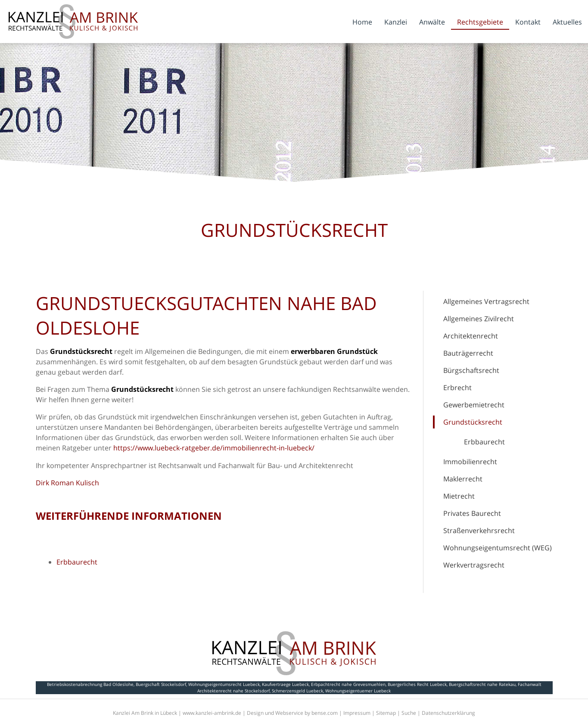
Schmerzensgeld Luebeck (297, 691)
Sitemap (386, 713)
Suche (409, 713)
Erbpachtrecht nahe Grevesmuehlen (348, 684)
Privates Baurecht (472, 513)
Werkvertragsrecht (474, 565)
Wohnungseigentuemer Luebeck (358, 691)
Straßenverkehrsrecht (479, 531)
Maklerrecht (463, 479)
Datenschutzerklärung (448, 713)
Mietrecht (459, 496)
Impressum (357, 713)
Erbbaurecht (484, 442)
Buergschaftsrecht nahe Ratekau (482, 684)
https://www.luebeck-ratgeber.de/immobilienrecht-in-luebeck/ (214, 448)
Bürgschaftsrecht (471, 370)
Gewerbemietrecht (474, 405)
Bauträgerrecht (468, 353)
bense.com (325, 713)
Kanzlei (396, 22)
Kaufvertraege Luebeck (285, 684)
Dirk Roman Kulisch (67, 483)
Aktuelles (567, 22)
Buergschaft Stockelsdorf (161, 684)
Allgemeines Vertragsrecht (486, 301)
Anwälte (432, 22)
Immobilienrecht (470, 462)
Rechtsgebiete (480, 22)
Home (362, 22)
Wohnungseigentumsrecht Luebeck (224, 684)
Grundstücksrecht (473, 422)
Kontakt (528, 22)
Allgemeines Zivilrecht (479, 319)
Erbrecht (457, 388)
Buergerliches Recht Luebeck (417, 684)
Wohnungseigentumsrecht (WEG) (498, 548)
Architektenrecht (471, 336)
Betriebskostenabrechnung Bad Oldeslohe (90, 684)
